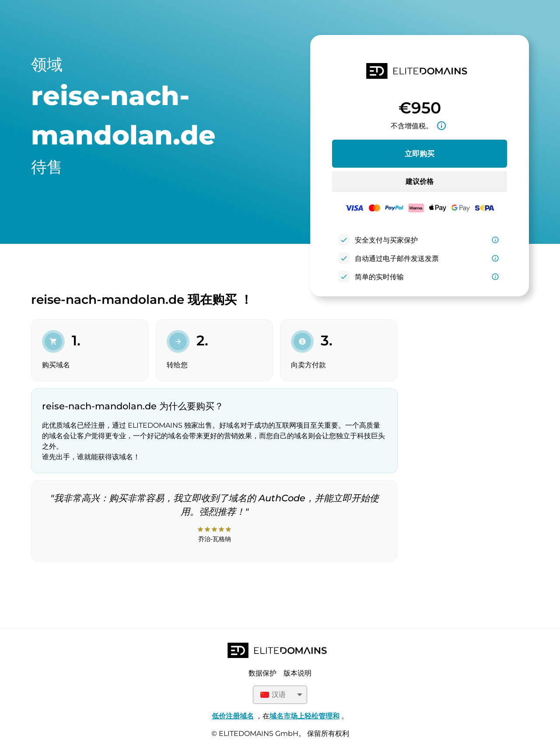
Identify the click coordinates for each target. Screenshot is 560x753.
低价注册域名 (233, 716)
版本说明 (297, 673)
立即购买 (420, 154)
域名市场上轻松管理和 (304, 716)
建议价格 (420, 181)
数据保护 (262, 673)
